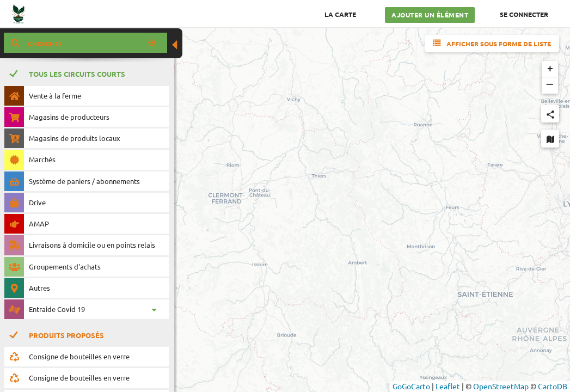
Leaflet (448, 386)
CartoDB (553, 386)
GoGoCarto (411, 386)
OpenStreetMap (501, 386)
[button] (550, 69)
